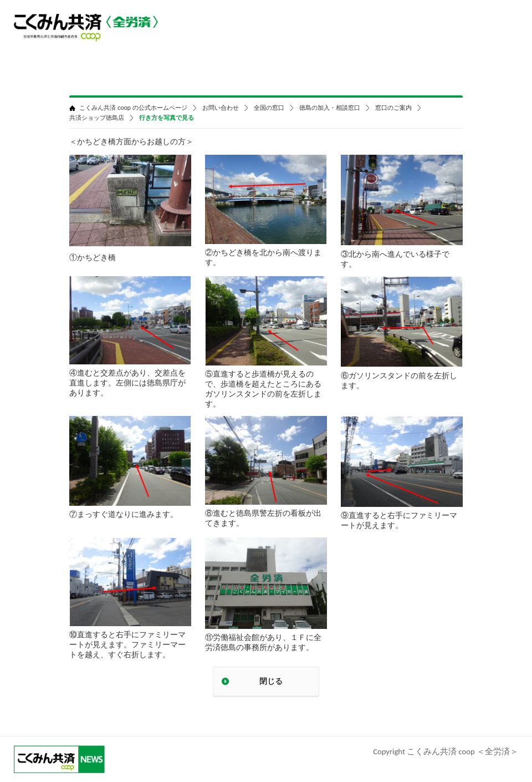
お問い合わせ (221, 108)
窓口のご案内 (393, 108)
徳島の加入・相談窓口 (330, 108)
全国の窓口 (269, 108)
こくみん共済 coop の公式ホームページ (133, 108)
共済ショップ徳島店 (97, 118)
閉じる (271, 681)
